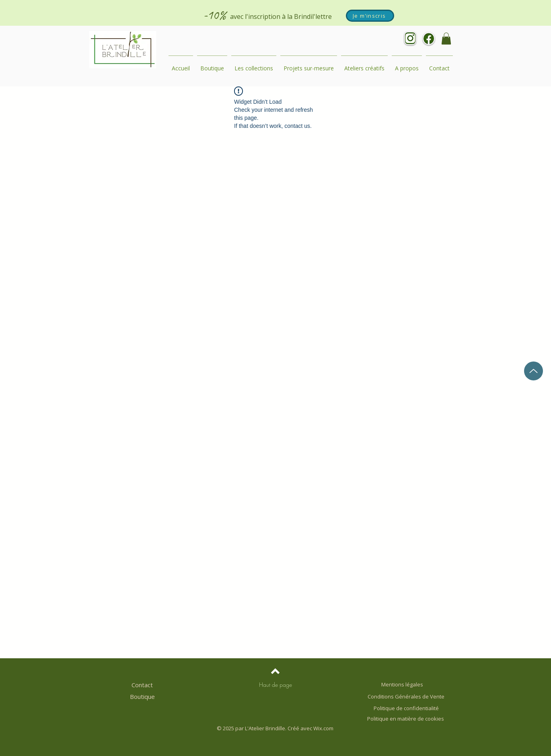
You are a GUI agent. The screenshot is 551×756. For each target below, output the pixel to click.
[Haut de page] (275, 685)
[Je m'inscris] (370, 16)
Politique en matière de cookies (406, 719)
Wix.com (323, 728)
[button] (446, 39)
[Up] (534, 371)
